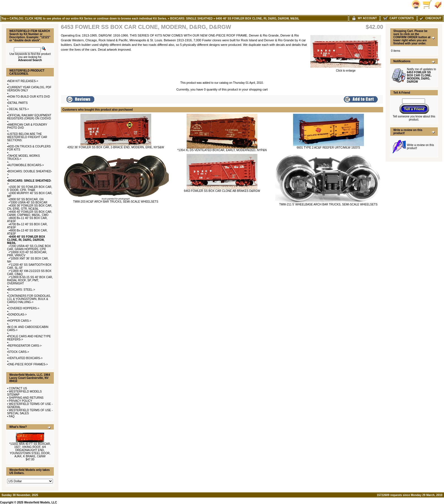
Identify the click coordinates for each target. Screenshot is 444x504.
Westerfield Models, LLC (40, 502)
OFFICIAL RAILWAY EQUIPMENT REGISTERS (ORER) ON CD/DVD (29, 117)
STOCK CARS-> (19, 352)
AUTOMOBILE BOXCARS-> (26, 165)
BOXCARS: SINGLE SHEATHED (191, 19)
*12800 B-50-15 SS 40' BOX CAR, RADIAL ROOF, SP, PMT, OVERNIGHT (30, 280)
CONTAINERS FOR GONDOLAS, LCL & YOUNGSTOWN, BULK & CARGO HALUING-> (29, 299)
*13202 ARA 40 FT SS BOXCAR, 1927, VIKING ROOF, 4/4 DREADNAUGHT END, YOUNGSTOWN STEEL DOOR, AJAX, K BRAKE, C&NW (30, 450)
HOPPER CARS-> (20, 321)
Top (4, 19)
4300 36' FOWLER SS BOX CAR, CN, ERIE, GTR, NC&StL (30, 207)
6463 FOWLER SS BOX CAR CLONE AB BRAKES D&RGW (222, 191)
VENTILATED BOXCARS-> (25, 358)
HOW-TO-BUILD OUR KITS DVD (29, 97)
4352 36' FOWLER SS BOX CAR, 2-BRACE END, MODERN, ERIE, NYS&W (116, 147)
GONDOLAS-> (18, 315)
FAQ (12, 416)
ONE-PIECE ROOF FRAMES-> (28, 364)
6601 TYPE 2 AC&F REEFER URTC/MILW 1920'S (328, 148)
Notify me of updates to (421, 75)
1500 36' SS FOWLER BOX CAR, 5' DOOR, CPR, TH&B (30, 188)
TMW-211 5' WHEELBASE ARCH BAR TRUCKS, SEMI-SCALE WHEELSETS (328, 204)
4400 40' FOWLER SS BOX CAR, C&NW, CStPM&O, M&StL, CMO (30, 213)
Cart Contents (399, 18)
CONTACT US (18, 388)
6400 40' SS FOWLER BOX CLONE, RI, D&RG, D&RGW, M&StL (257, 19)
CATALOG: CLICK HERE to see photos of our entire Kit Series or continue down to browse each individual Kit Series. (88, 19)
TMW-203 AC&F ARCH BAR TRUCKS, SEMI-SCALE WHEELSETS (116, 202)
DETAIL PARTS (18, 103)
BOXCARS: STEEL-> (22, 290)
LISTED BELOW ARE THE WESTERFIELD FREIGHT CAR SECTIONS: (27, 137)
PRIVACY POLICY (20, 401)
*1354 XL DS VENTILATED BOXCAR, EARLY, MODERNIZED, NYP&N (222, 150)
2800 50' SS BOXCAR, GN (27, 199)
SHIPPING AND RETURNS (26, 398)
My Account (364, 18)
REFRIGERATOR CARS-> (25, 346)
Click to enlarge (346, 69)
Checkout (430, 18)
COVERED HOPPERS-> (24, 308)
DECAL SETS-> (19, 109)
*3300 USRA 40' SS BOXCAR (28, 202)
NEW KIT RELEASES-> (23, 81)
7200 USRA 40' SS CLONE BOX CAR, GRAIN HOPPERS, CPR (29, 248)
